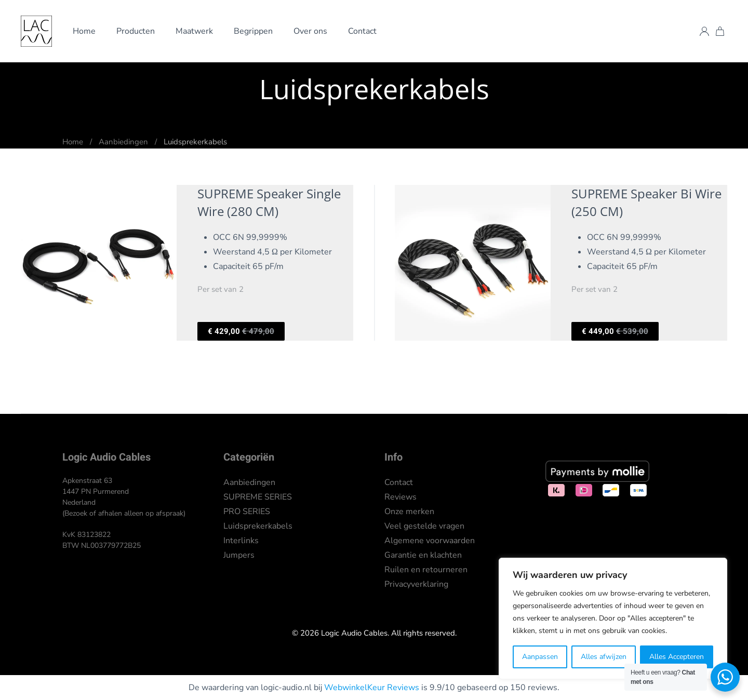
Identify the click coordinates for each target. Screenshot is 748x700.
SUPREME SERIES (258, 497)
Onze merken (409, 511)
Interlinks (241, 541)
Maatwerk (194, 31)
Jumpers (239, 555)
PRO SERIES (247, 511)
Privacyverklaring (416, 584)
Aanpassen (540, 657)
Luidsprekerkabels (258, 526)
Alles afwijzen (604, 657)
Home (84, 31)
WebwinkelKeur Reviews (372, 688)
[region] (613, 618)
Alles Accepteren (677, 657)
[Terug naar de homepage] (36, 31)
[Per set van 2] (187, 263)
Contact (362, 31)
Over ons (310, 31)
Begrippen (253, 31)
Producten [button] (136, 31)
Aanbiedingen (249, 482)
